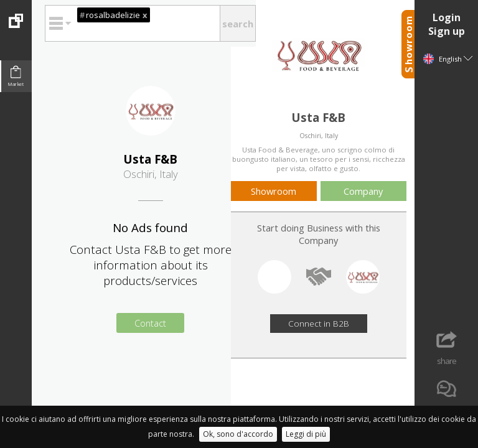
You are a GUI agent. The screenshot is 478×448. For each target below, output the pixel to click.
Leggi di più (306, 434)
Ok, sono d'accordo (238, 434)
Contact (150, 323)
